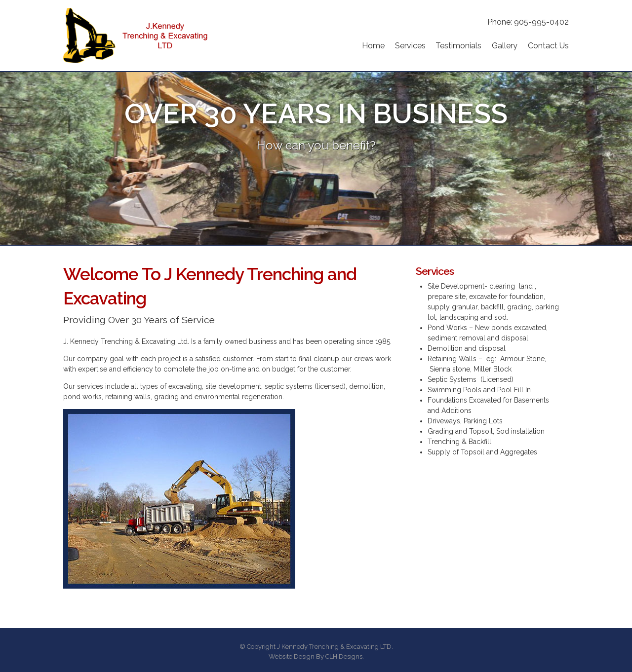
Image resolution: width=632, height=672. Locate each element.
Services (410, 46)
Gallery (505, 46)
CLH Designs (344, 656)
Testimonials (458, 46)
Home (373, 46)
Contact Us (548, 46)
